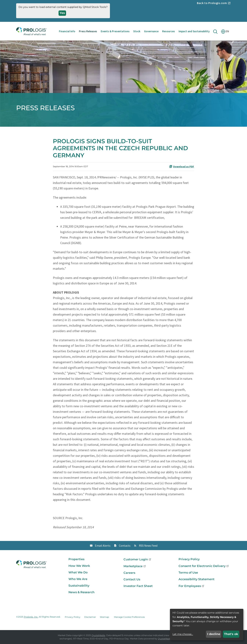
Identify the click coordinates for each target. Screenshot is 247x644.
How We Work (79, 566)
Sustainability (79, 586)
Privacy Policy (189, 559)
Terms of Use (188, 573)
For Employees (192, 586)
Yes (62, 13)
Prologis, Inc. (31, 617)
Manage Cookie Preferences (129, 617)
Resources (169, 31)
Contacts (125, 546)
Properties (76, 559)
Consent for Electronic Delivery (204, 566)
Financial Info (67, 31)
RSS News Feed (148, 546)
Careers (129, 573)
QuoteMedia (98, 635)
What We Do (78, 572)
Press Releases (88, 31)
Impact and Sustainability (194, 31)
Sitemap (104, 617)
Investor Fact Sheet (138, 586)
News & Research (81, 592)
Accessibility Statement (197, 579)
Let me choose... (183, 634)
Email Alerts (103, 546)
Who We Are (78, 579)
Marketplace (135, 566)
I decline (214, 634)
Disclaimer (90, 617)
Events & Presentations (115, 31)
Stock (137, 31)
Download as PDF (182, 167)
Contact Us (132, 579)
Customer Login (138, 559)
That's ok (231, 634)
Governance (151, 31)
